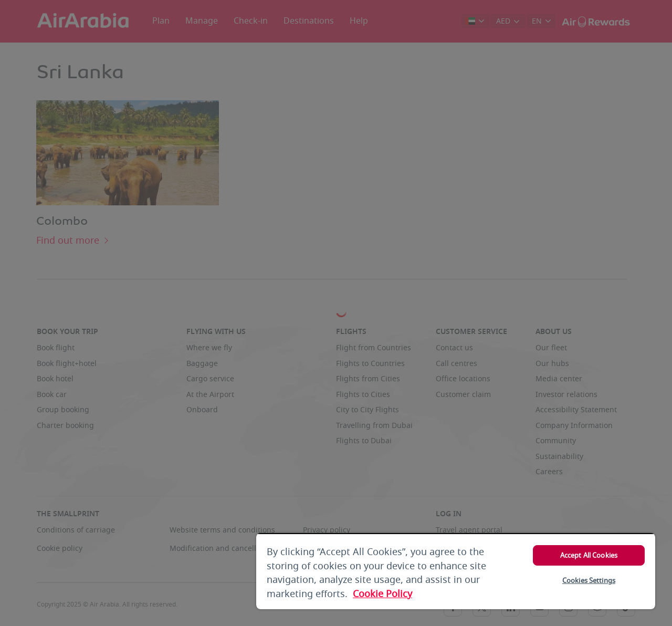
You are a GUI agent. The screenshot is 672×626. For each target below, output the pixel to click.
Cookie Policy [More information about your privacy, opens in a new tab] (382, 594)
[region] (456, 571)
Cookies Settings (589, 581)
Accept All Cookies (589, 555)
